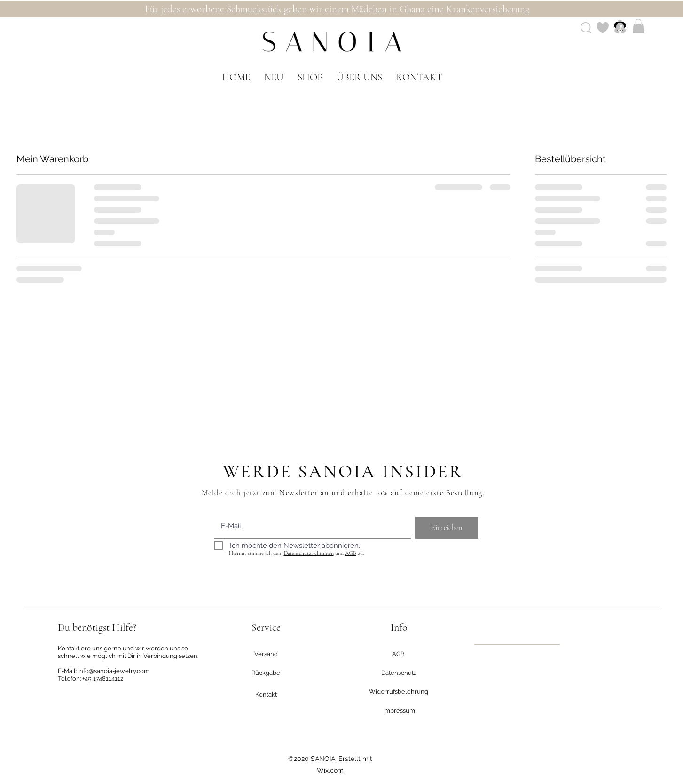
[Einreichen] (447, 528)
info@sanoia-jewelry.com (114, 671)
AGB (351, 553)
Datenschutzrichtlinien (309, 553)
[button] (638, 26)
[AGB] (399, 654)
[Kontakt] (266, 695)
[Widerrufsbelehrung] (399, 692)
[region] (517, 645)
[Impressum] (399, 711)
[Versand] (266, 654)
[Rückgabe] (266, 673)
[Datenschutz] (399, 673)
